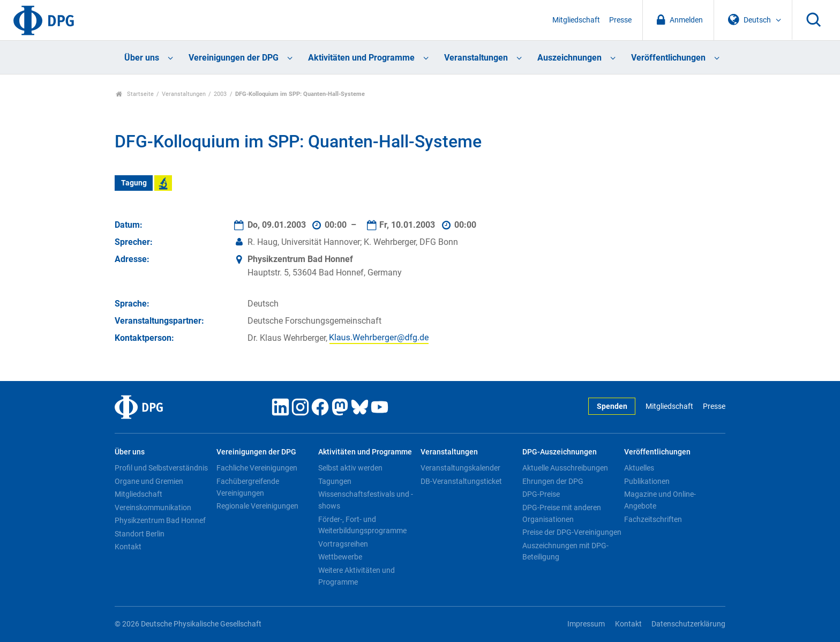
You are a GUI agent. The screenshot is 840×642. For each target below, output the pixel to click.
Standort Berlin (140, 534)
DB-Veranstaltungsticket (461, 481)
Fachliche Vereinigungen (257, 468)
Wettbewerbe (340, 557)
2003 (220, 94)
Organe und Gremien (149, 481)
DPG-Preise (541, 494)
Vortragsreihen (343, 544)
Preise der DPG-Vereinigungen (572, 532)
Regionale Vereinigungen (257, 506)
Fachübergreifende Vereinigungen (248, 487)
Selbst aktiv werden (350, 468)
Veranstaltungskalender (460, 468)
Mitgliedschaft (576, 20)
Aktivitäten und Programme (361, 58)
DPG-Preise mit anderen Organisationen (562, 513)
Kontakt (128, 547)
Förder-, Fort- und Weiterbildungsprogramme (362, 525)
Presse (620, 20)
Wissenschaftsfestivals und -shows (366, 500)
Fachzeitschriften (653, 519)
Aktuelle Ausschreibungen (565, 468)
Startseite (135, 94)
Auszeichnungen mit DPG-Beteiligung (565, 551)
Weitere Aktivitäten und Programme (357, 576)
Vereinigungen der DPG (234, 58)
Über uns (142, 58)
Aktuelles (639, 468)
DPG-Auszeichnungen (560, 452)
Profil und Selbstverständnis (161, 468)
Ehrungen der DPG (553, 481)
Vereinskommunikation (153, 507)
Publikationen (647, 481)
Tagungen (335, 481)
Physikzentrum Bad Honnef (160, 520)
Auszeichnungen (569, 58)
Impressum (586, 624)
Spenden (612, 406)
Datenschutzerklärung (688, 624)
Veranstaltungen (476, 58)
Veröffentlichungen (668, 58)
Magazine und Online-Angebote (660, 500)
